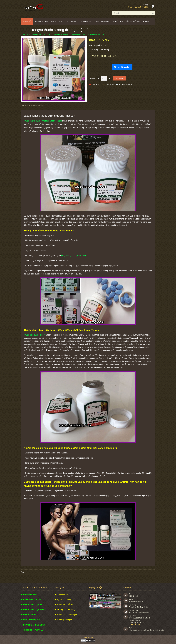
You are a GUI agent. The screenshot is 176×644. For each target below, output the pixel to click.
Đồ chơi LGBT (72, 21)
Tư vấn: (94, 56)
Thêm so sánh (110, 84)
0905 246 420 (109, 56)
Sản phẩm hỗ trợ (133, 21)
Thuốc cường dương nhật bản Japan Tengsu (43, 121)
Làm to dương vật (102, 21)
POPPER (146, 21)
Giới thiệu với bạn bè (125, 84)
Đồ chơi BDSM (86, 21)
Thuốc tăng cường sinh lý (35, 335)
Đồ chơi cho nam (41, 21)
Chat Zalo (124, 67)
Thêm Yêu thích (97, 84)
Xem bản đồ (135, 624)
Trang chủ (27, 21)
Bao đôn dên (118, 21)
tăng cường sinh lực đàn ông (73, 255)
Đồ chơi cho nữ (57, 21)
